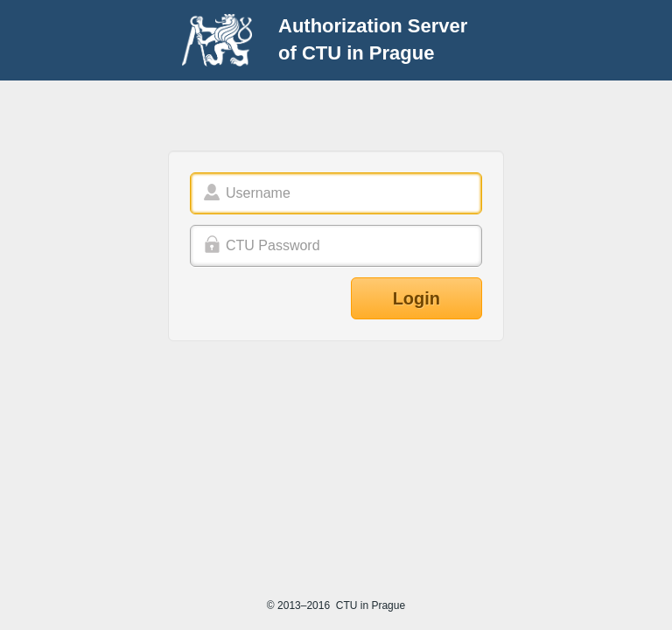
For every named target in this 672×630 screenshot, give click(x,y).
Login (416, 298)
